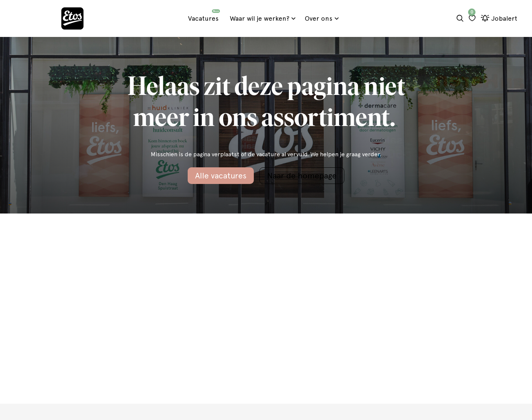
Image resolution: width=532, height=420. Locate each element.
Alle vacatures (221, 175)
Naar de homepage (302, 175)
